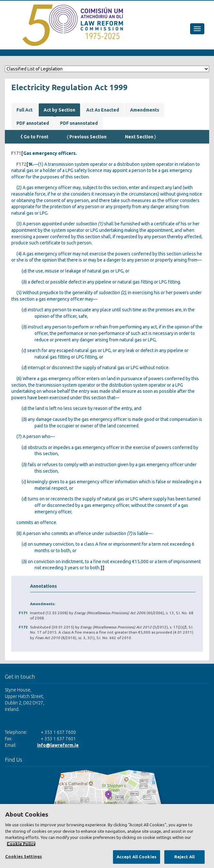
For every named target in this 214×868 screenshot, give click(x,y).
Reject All (184, 857)
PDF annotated (33, 123)
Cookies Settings (24, 856)
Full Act (25, 110)
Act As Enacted (103, 110)
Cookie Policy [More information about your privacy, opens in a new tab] (21, 844)
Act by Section (59, 110)
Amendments (145, 110)
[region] (107, 836)
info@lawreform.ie (58, 745)
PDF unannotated (79, 123)
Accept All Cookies (137, 857)
